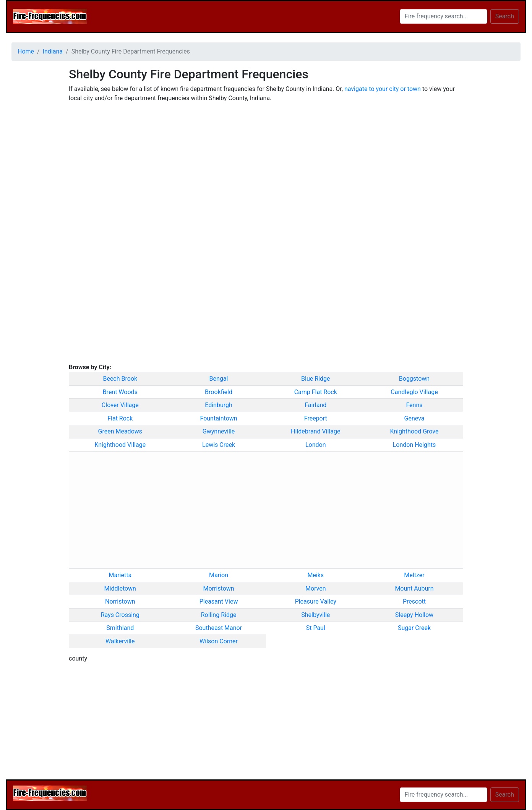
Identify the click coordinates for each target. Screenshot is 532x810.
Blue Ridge (315, 379)
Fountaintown (218, 418)
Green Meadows (120, 431)
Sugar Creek (414, 628)
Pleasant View (219, 601)
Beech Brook (120, 379)
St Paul (316, 628)
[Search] (444, 16)
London (316, 445)
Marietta (120, 575)
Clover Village (120, 405)
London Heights (414, 445)
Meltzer (414, 575)
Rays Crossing (120, 615)
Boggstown (414, 379)
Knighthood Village (120, 445)
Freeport (316, 418)
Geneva (414, 418)
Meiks (315, 575)
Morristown (218, 588)
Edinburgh (219, 405)
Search (505, 16)
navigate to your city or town (383, 89)
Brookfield (219, 392)
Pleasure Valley (316, 601)
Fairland (315, 405)
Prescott (414, 601)
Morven (316, 588)
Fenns (414, 405)
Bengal (219, 379)
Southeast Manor (219, 628)
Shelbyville (315, 615)
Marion (219, 575)
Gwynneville (219, 431)
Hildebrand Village (315, 431)
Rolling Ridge (219, 615)
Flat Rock (120, 418)
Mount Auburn (414, 588)
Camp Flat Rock (316, 392)
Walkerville (120, 641)
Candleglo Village (414, 392)
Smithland (120, 628)
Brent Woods (120, 392)
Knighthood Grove (414, 431)
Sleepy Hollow (414, 615)
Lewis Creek (219, 445)
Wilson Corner (219, 641)
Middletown (120, 588)
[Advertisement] (34, 182)
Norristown (120, 601)
